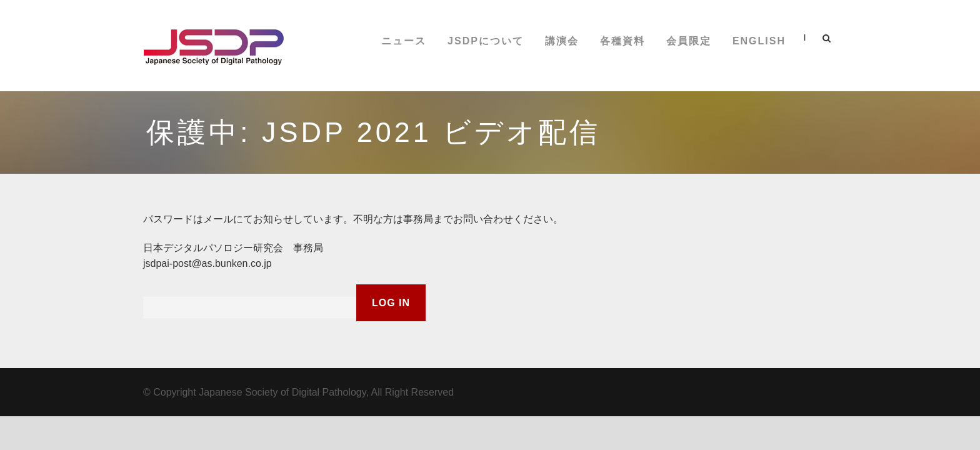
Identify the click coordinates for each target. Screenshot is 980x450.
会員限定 (689, 41)
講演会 (562, 41)
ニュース (404, 41)
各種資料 (622, 41)
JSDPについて (486, 41)
